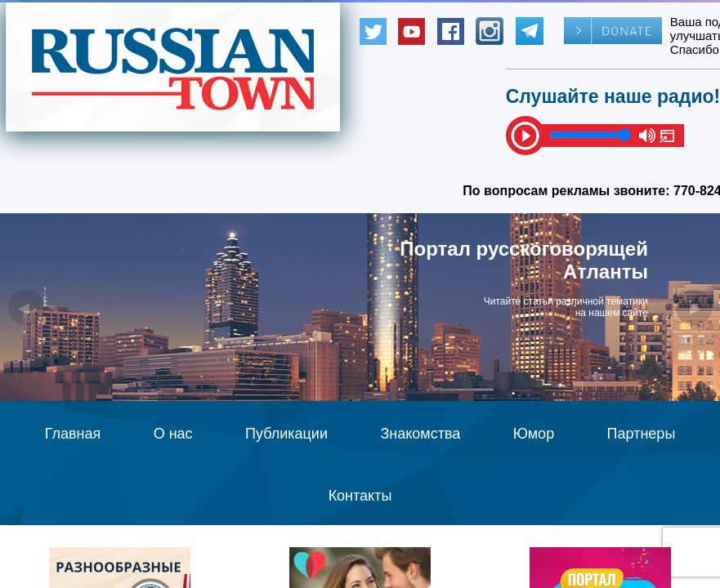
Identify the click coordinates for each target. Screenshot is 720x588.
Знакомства (420, 434)
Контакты (360, 496)
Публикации (286, 434)
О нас (173, 434)
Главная (73, 434)
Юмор (534, 434)
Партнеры (642, 434)
